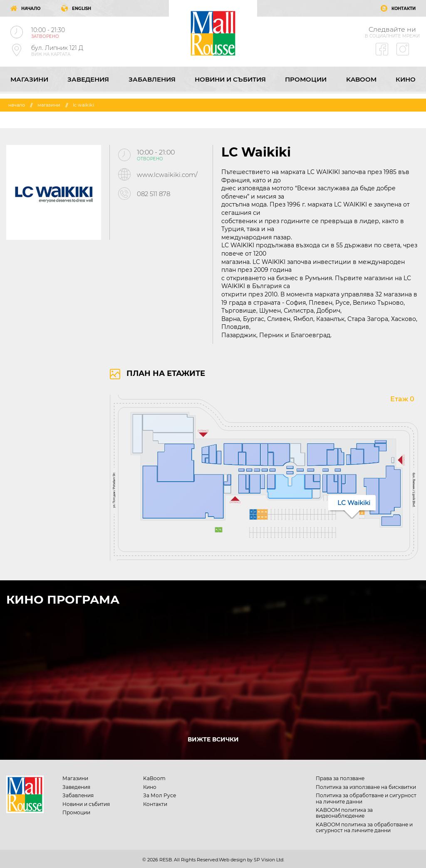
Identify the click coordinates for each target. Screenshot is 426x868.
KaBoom (361, 79)
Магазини (29, 79)
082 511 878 (154, 194)
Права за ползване (340, 778)
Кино (406, 79)
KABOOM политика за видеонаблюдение (344, 813)
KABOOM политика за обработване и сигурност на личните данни (364, 827)
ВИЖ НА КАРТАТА (51, 54)
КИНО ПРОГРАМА (63, 599)
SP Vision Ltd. (269, 860)
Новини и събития (230, 79)
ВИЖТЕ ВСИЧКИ (213, 739)
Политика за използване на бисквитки (366, 787)
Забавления (152, 79)
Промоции (306, 79)
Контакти (155, 804)
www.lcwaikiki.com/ (167, 175)
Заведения (88, 79)
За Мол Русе (160, 795)
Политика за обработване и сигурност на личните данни (366, 798)
